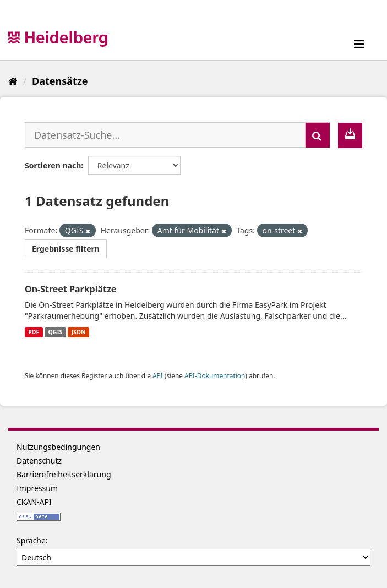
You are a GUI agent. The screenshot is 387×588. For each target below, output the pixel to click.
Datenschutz (39, 461)
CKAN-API (34, 502)
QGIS (56, 332)
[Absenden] (318, 135)
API (158, 375)
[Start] (13, 81)
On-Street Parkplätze (70, 289)
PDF (34, 332)
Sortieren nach (53, 165)
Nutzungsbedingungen (58, 447)
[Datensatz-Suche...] (165, 135)
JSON (79, 332)
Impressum (37, 488)
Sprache (31, 540)
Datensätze (60, 81)
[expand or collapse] (359, 44)
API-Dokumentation (215, 375)
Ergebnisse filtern (66, 249)
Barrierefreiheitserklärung (64, 474)
